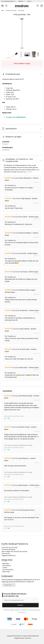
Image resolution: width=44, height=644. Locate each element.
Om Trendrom (7, 566)
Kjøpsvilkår (6, 564)
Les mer (29, 172)
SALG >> (30, 1)
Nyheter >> (21, 1)
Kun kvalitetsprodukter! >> (9, 1)
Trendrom (5, 144)
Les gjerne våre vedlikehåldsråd (16, 117)
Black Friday (6, 572)
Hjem (2, 10)
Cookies (5, 568)
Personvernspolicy (8, 570)
